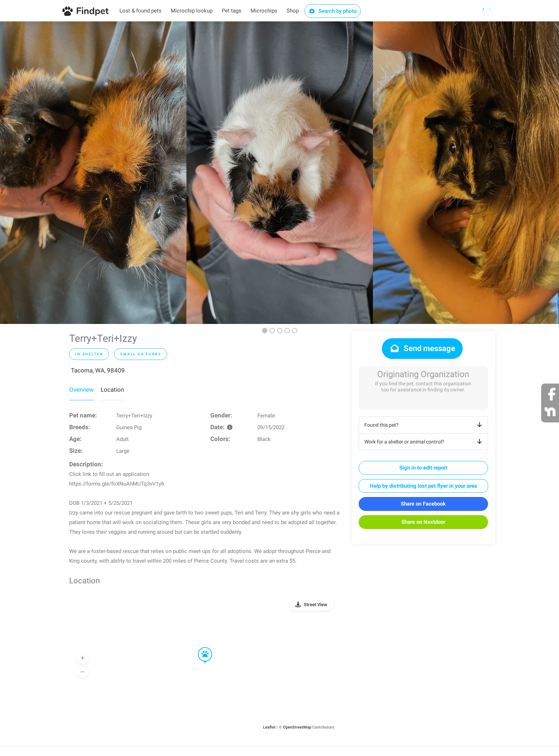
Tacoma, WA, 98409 (98, 370)
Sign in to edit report (423, 468)
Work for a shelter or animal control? (424, 442)
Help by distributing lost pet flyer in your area (423, 486)
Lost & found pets (140, 11)
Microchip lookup (192, 11)
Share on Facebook (423, 504)
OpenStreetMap (297, 727)
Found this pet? (424, 425)
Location (112, 390)
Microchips (264, 11)
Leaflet (269, 727)
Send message (422, 348)
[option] (93, 173)
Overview (81, 390)
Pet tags (232, 11)
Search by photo (333, 11)
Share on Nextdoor (423, 522)
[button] (200, 648)
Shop (293, 11)
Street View (316, 605)
